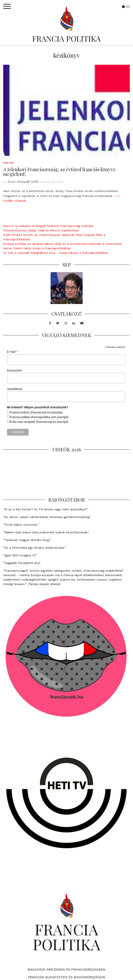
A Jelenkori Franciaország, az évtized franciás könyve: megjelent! (60, 172)
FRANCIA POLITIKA (66, 38)
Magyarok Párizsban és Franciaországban (66, 970)
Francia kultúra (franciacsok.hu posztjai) (36, 412)
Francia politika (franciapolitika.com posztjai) (39, 417)
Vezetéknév (15, 389)
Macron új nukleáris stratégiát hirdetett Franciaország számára (48, 226)
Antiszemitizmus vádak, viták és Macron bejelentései (41, 230)
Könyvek (9, 163)
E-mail (13, 352)
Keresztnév (15, 370)
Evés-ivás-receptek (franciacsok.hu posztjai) (39, 422)
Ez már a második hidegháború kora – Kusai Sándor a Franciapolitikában (56, 253)
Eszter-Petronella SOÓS (23, 182)
